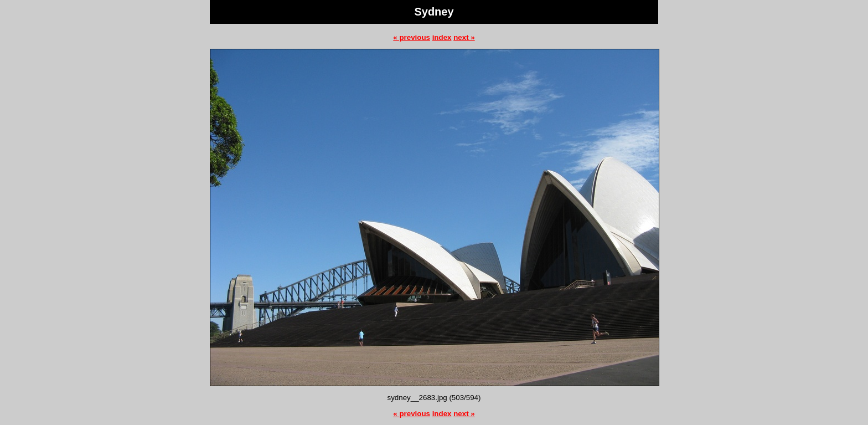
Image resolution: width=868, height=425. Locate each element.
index (442, 37)
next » (464, 37)
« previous (412, 37)
